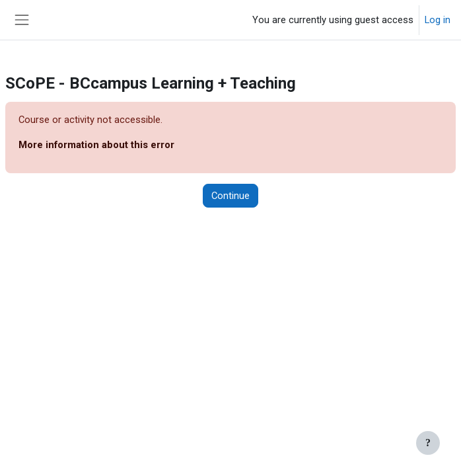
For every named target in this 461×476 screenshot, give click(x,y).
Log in (438, 20)
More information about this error (96, 145)
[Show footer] (428, 443)
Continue (230, 196)
